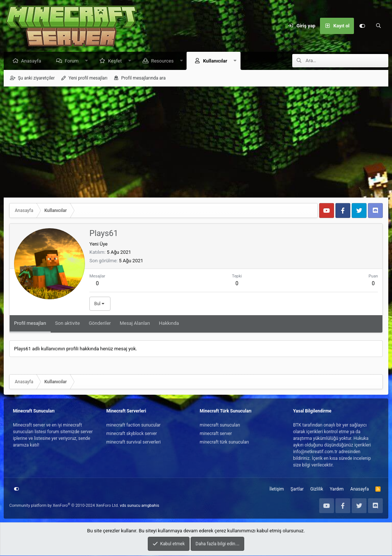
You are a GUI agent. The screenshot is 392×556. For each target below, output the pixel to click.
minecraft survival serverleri (134, 442)
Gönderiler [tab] (100, 324)
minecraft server (216, 434)
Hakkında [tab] (169, 324)
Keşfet (117, 61)
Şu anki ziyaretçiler (36, 78)
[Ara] (378, 26)
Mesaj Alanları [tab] (135, 324)
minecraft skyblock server (132, 434)
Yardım (337, 489)
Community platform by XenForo (64, 506)
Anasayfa (33, 61)
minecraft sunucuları (220, 425)
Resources (164, 61)
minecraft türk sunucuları (224, 442)
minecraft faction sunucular (134, 425)
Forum (73, 61)
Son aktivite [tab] (67, 324)
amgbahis (150, 506)
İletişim (277, 489)
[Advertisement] (196, 142)
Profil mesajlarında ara (143, 78)
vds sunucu (130, 506)
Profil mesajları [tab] (30, 324)
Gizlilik (317, 489)
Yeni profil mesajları (88, 78)
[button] (88, 61)
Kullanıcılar (217, 61)
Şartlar (297, 489)
